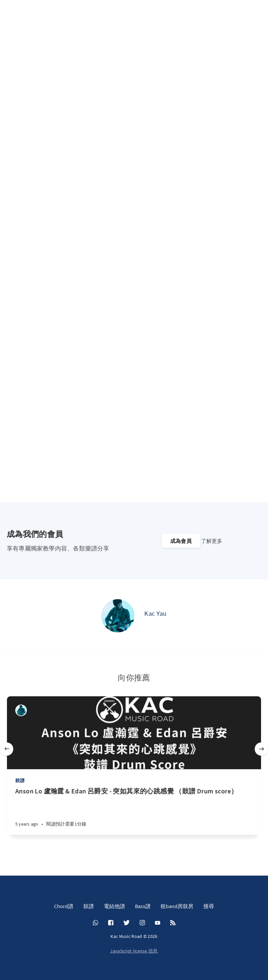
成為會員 (181, 541)
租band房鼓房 (177, 906)
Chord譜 (64, 906)
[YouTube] (158, 923)
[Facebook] (111, 923)
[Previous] (7, 749)
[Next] (261, 749)
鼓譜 (20, 780)
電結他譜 (114, 906)
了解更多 (212, 541)
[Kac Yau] (118, 616)
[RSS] (173, 923)
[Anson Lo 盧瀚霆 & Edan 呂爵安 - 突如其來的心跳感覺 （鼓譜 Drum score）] (134, 811)
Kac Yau (155, 613)
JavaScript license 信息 (134, 951)
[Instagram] (142, 923)
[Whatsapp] (96, 923)
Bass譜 (143, 906)
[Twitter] (127, 923)
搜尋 (209, 906)
